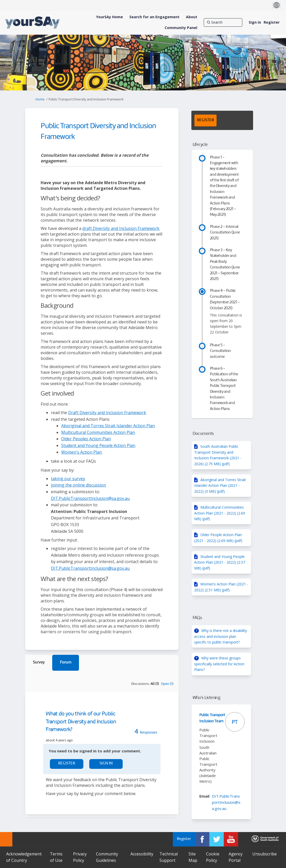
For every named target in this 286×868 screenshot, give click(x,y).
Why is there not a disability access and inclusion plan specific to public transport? (221, 636)
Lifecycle (200, 145)
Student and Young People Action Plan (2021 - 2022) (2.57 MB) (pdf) (220, 562)
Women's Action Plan (82, 452)
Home (40, 99)
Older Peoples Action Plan (86, 439)
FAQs (197, 618)
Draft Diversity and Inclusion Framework (107, 413)
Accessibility (142, 854)
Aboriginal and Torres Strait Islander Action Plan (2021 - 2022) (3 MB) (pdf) (220, 486)
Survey (39, 663)
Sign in (255, 22)
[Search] (223, 22)
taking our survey (68, 479)
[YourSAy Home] (110, 17)
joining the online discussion (78, 485)
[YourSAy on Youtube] (231, 839)
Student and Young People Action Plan (98, 445)
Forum (66, 663)
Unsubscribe (265, 854)
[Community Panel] (181, 28)
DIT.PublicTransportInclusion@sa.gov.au (90, 498)
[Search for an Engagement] (154, 17)
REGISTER (205, 120)
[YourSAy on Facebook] (202, 839)
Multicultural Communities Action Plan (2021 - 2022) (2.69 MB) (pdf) (220, 513)
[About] (192, 17)
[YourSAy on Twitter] (217, 839)
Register (272, 22)
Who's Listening (207, 698)
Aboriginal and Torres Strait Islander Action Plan (108, 426)
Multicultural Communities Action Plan (98, 432)
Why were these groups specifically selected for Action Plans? (219, 664)
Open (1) (167, 684)
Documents (203, 434)
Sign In (106, 764)
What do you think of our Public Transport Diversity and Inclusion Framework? (81, 722)
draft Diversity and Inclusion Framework (121, 228)
